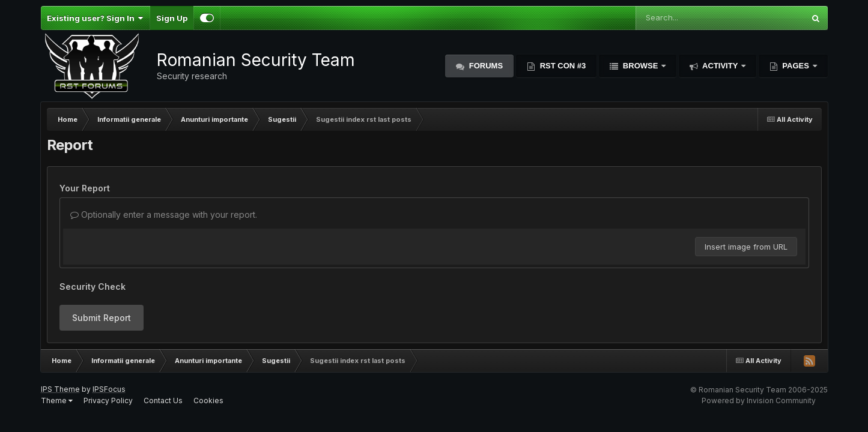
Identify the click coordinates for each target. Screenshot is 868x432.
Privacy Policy (108, 400)
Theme (57, 400)
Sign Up (172, 18)
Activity (720, 66)
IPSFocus (109, 389)
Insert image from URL (746, 247)
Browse (640, 66)
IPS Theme (60, 389)
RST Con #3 (562, 66)
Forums (485, 66)
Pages (796, 66)
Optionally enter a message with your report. (164, 214)
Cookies (208, 400)
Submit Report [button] (102, 318)
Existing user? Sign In (95, 18)
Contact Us (163, 400)
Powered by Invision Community (759, 400)
